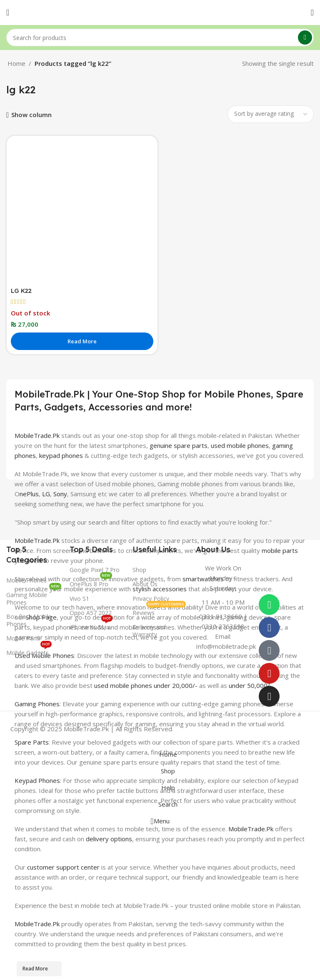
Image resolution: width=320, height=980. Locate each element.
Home (16, 63)
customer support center (63, 867)
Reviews (159, 611)
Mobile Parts (23, 638)
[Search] (160, 37)
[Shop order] (271, 114)
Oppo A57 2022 (91, 613)
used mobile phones (240, 445)
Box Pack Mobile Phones (29, 620)
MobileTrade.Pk (37, 435)
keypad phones (61, 455)
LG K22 (22, 291)
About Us (145, 584)
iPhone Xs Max (91, 625)
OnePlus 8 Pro (91, 582)
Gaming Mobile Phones (34, 597)
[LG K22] (82, 211)
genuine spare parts (179, 445)
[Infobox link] (223, 607)
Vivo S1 (79, 599)
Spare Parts (32, 742)
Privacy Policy (151, 599)
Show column (31, 115)
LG (46, 493)
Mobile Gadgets (29, 651)
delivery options (109, 838)
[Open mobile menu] (8, 12)
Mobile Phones (26, 580)
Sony (60, 493)
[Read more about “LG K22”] (82, 341)
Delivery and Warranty (149, 631)
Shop (139, 570)
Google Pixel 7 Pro (95, 570)
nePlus (29, 493)
